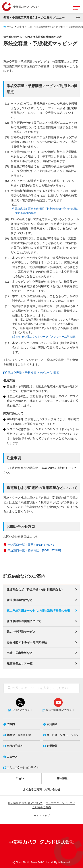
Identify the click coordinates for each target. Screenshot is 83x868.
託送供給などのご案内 (25, 576)
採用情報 (62, 778)
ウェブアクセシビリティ (60, 803)
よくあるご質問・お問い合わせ (42, 790)
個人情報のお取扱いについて (25, 803)
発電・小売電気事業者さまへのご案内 (46, 27)
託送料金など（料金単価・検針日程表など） (35, 589)
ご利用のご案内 (42, 807)
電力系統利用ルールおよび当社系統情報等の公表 (38, 611)
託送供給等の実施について (24, 621)
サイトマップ (42, 816)
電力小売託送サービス (21, 632)
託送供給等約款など (20, 600)
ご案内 (21, 27)
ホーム (10, 27)
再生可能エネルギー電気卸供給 (27, 642)
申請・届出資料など (20, 653)
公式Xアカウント (23, 710)
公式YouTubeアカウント (60, 710)
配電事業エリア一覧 (20, 664)
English (21, 778)
